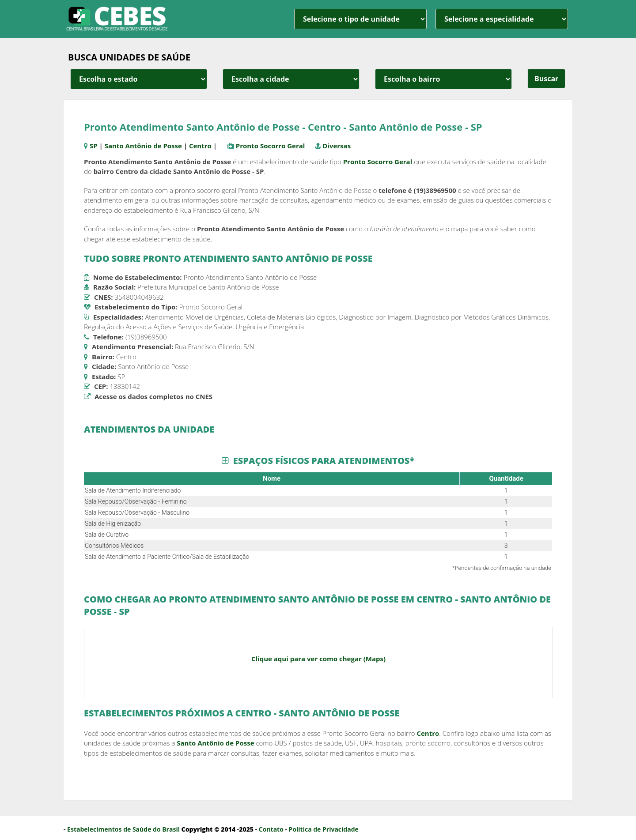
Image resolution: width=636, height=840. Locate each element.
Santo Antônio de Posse (143, 146)
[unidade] (360, 19)
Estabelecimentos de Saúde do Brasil (123, 829)
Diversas (337, 146)
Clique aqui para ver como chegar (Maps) (318, 659)
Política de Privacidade (324, 829)
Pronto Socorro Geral (271, 146)
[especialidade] (502, 19)
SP (94, 146)
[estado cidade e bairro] (139, 79)
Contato (271, 829)
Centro (200, 146)
